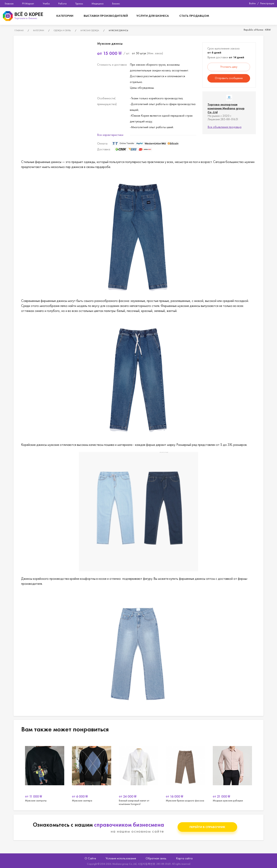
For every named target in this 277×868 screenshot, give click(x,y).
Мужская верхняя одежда (45, 772)
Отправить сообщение (229, 78)
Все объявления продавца (224, 127)
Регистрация (267, 3)
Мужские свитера (138, 772)
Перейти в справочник (207, 827)
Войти (252, 3)
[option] (45, 772)
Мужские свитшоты (92, 772)
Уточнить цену (229, 67)
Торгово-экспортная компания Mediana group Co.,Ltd (226, 108)
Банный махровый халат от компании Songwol (185, 772)
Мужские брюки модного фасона (232, 772)
